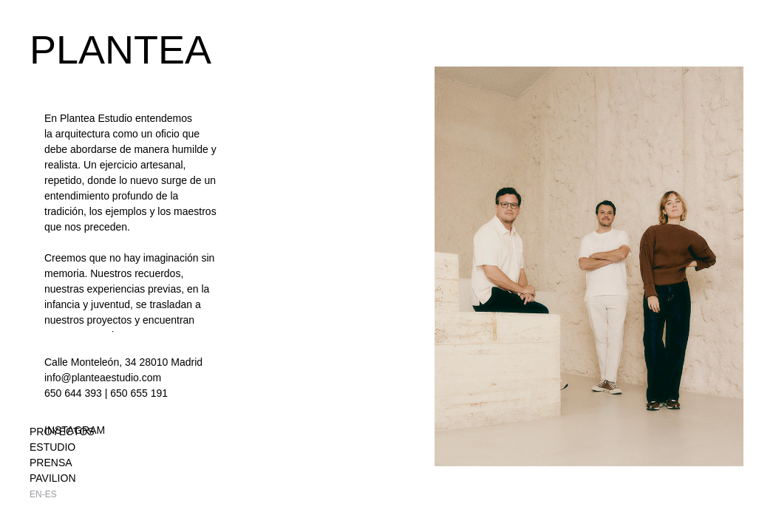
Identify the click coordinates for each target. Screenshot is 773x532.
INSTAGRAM (75, 430)
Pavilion (53, 478)
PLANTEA (120, 50)
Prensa (51, 463)
